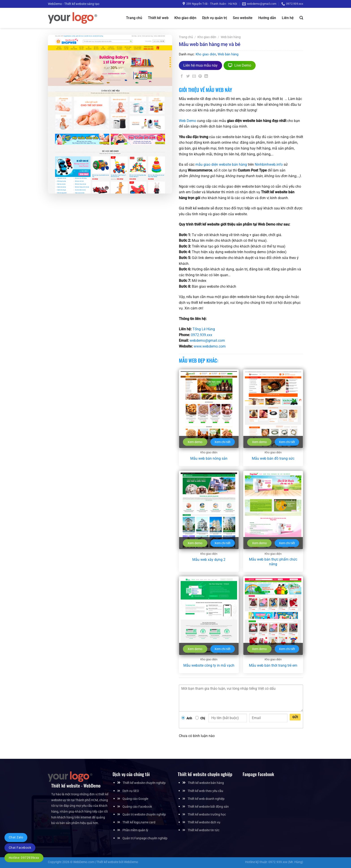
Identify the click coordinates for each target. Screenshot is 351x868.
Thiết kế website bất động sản (208, 807)
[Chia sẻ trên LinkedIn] (206, 77)
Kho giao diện (185, 18)
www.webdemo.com (210, 346)
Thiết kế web (158, 18)
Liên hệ (288, 18)
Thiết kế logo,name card (139, 822)
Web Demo (187, 121)
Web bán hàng (231, 37)
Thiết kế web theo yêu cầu (205, 791)
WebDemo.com (84, 862)
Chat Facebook (20, 848)
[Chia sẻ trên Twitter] (188, 77)
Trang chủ (134, 18)
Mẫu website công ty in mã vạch (209, 665)
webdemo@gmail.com (207, 340)
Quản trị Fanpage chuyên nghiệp (145, 838)
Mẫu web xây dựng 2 (209, 560)
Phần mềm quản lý (135, 830)
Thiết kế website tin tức (203, 830)
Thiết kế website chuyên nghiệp (144, 783)
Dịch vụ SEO (131, 791)
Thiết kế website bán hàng (206, 783)
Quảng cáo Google (135, 799)
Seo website (243, 18)
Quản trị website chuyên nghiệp (144, 815)
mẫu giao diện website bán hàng (221, 164)
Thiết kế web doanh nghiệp (206, 799)
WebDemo (131, 862)
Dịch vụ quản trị (215, 18)
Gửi (295, 717)
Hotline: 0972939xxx (24, 858)
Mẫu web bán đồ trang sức (273, 458)
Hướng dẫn (267, 18)
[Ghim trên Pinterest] (200, 77)
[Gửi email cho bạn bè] (194, 77)
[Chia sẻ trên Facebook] (182, 77)
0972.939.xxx (202, 335)
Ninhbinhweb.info (269, 164)
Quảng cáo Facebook (137, 807)
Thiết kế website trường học (207, 815)
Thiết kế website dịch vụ (204, 822)
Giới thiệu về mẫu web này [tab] (205, 90)
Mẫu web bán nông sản (209, 458)
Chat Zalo (16, 837)
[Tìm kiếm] (301, 18)
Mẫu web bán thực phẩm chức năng (273, 562)
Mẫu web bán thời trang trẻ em (273, 665)
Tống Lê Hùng (204, 329)
